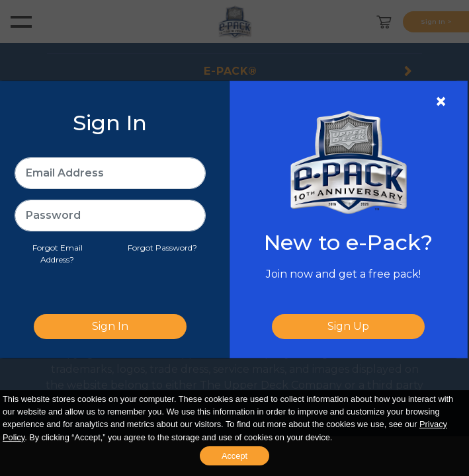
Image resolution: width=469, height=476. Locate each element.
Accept (234, 456)
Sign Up (348, 326)
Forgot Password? (162, 248)
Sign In (110, 326)
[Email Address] (110, 173)
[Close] (441, 102)
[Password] (110, 216)
